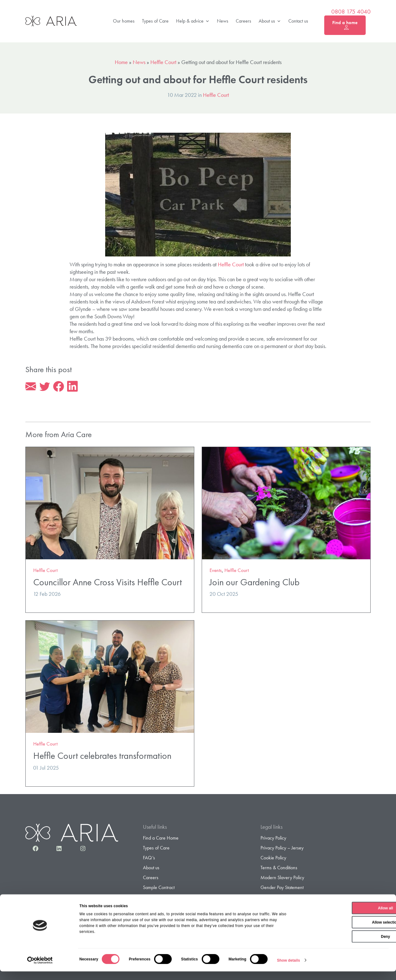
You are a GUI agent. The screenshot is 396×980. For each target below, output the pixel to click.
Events (216, 571)
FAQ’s (149, 859)
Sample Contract (159, 888)
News (223, 21)
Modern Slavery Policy (282, 878)
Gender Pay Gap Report (284, 898)
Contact (150, 898)
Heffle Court (163, 62)
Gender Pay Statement (282, 888)
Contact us (298, 21)
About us (270, 21)
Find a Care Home (161, 838)
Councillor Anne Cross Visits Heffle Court (108, 583)
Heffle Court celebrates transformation (102, 756)
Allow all (344, 917)
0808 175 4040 (351, 12)
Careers (243, 21)
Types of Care (155, 21)
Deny (344, 945)
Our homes (124, 21)
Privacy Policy (273, 838)
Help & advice (193, 21)
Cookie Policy (273, 859)
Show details (288, 969)
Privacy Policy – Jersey (282, 848)
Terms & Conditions (279, 868)
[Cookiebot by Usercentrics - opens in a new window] (40, 969)
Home (121, 62)
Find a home (345, 25)
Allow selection (344, 931)
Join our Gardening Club (254, 583)
